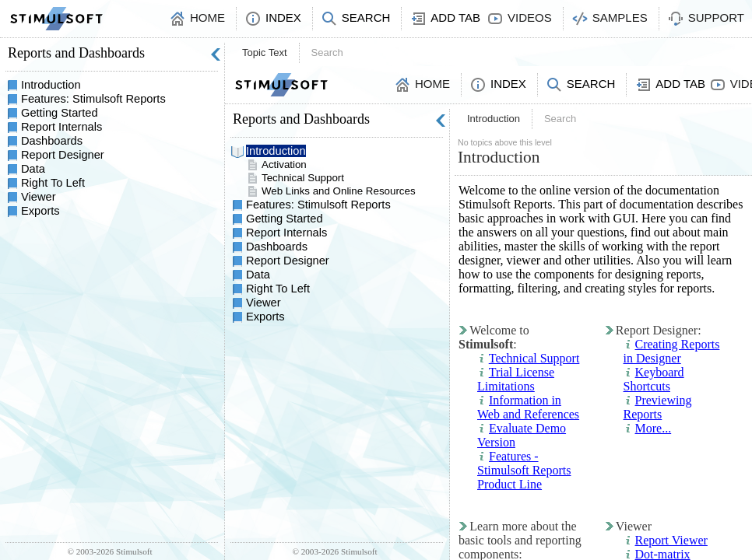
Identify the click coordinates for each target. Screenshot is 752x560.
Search (366, 17)
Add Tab (455, 17)
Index (283, 17)
